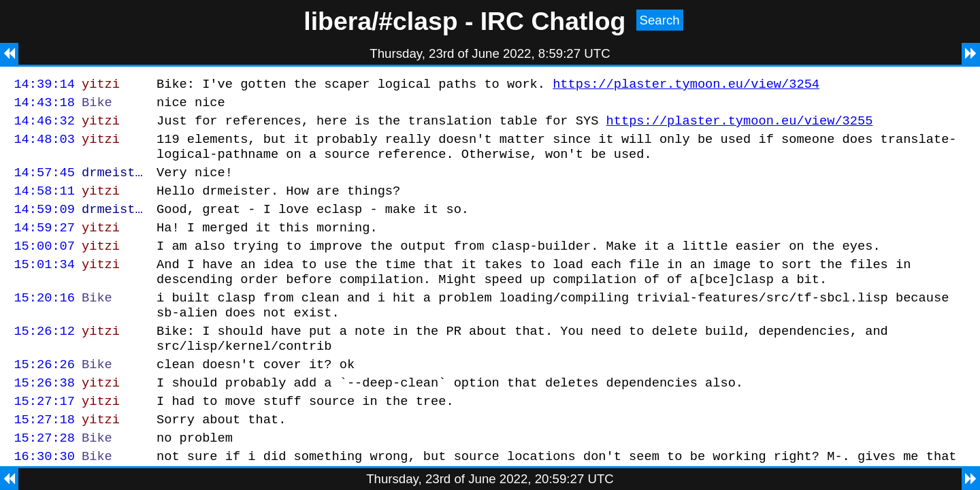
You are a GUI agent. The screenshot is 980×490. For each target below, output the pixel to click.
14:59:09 (44, 225)
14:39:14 (44, 85)
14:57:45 (44, 184)
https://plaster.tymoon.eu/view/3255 (739, 126)
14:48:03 (44, 147)
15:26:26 (44, 398)
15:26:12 (44, 361)
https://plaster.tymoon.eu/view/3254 (686, 85)
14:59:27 (44, 245)
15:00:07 (44, 266)
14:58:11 (44, 205)
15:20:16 (44, 324)
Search (660, 20)
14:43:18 (44, 106)
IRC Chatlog (553, 21)
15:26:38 (44, 419)
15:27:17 (44, 439)
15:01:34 (44, 286)
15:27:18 (44, 460)
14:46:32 (44, 126)
